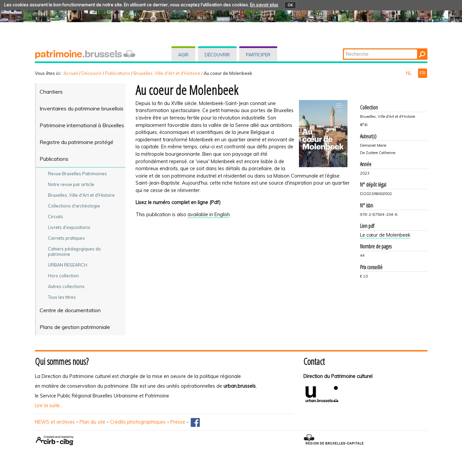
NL (409, 73)
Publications (118, 73)
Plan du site (92, 422)
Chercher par (343, 49)
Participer (258, 55)
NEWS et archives (55, 422)
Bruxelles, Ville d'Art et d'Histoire (167, 73)
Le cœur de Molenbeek (385, 235)
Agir (183, 55)
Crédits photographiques (138, 422)
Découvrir (217, 55)
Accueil (71, 73)
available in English (209, 215)
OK (290, 5)
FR (423, 73)
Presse (178, 422)
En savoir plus (264, 5)
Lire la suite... (49, 406)
